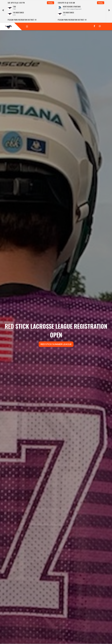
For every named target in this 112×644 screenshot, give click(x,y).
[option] (31, 11)
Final (51, 3)
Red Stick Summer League (56, 344)
